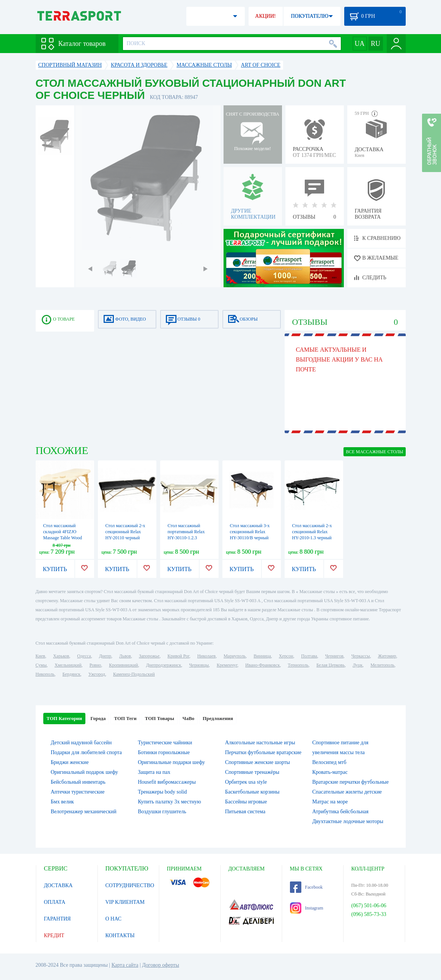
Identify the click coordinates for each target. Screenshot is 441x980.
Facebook (306, 887)
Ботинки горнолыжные (164, 752)
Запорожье (149, 656)
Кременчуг (227, 665)
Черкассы (361, 656)
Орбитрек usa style (246, 782)
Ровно (95, 665)
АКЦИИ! (265, 16)
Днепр (105, 656)
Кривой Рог (178, 656)
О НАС (113, 919)
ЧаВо (188, 718)
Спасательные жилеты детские (347, 792)
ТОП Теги (125, 718)
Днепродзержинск (164, 665)
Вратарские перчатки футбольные (350, 782)
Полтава (309, 656)
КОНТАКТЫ (120, 935)
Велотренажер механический (84, 812)
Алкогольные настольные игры (260, 743)
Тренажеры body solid (162, 792)
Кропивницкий (123, 665)
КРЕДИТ (54, 935)
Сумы (41, 665)
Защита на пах (154, 772)
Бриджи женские (70, 762)
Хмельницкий (68, 665)
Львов (125, 656)
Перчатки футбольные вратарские (263, 752)
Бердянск (72, 674)
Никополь (45, 674)
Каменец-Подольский (134, 674)
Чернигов (334, 656)
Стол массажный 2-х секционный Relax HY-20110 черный (125, 532)
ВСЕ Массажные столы (374, 452)
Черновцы (199, 665)
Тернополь (298, 665)
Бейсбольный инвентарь (78, 782)
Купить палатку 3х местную (169, 802)
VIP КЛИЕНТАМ (125, 902)
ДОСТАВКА (58, 885)
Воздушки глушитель (162, 812)
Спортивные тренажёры (252, 772)
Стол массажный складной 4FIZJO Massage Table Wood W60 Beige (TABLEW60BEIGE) (63, 538)
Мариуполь (235, 656)
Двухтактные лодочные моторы (348, 821)
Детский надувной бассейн (81, 743)
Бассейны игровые (246, 802)
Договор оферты (161, 965)
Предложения (218, 718)
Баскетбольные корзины (252, 792)
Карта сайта (125, 965)
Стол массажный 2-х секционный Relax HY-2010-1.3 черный (312, 532)
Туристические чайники (165, 743)
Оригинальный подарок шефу (85, 772)
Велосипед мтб (329, 762)
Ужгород (97, 674)
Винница (262, 656)
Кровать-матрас (330, 772)
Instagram (307, 908)
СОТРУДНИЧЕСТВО (130, 885)
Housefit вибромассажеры (167, 782)
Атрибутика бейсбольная (340, 812)
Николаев (206, 656)
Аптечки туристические (78, 792)
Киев (40, 656)
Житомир (387, 656)
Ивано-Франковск (262, 665)
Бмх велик (62, 802)
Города (98, 718)
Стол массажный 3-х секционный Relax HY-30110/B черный (250, 532)
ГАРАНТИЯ (57, 919)
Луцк (358, 665)
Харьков (61, 656)
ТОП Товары (160, 718)
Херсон (286, 656)
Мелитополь (382, 665)
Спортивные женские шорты (258, 762)
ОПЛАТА (55, 902)
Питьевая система (245, 812)
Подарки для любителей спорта (87, 752)
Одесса (84, 656)
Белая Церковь (331, 665)
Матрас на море (330, 802)
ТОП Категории (65, 718)
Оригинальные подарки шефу (171, 762)
